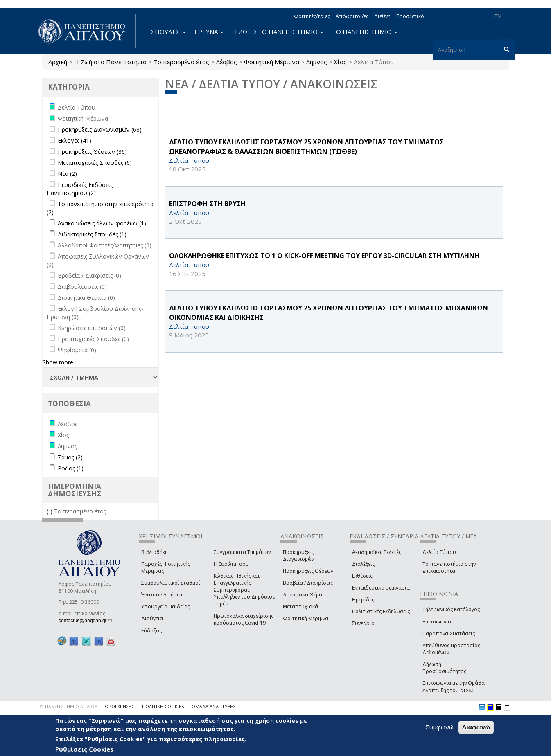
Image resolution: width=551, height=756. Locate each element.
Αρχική (58, 62)
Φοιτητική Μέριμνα (272, 62)
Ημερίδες (363, 600)
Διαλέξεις (363, 564)
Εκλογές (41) (75, 141)
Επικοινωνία (437, 622)
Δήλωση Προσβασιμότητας (444, 668)
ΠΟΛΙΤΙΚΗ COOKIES (163, 706)
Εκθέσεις (362, 576)
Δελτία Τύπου (439, 552)
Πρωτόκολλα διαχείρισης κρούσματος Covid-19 (244, 619)
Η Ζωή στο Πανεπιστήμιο (110, 62)
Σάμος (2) (70, 457)
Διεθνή (382, 16)
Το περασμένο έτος (181, 62)
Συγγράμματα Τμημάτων (242, 552)
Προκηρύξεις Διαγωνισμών (298, 556)
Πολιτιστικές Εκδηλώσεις (381, 611)
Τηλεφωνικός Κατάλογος (451, 609)
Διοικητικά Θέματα (305, 595)
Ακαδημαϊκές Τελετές (377, 552)
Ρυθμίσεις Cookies (84, 749)
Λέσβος (227, 62)
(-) (50, 511)
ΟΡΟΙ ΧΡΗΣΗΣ (120, 706)
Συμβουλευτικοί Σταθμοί (171, 583)
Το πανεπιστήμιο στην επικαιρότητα (449, 567)
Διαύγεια (152, 618)
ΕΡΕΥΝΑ (209, 32)
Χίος (340, 62)
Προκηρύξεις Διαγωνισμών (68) (100, 129)
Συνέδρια (363, 623)
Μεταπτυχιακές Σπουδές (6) (95, 163)
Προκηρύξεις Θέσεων (308, 571)
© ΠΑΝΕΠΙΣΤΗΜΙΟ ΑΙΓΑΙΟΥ (69, 706)
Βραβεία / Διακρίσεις (308, 583)
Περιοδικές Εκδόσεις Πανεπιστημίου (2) (80, 189)
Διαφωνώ (476, 727)
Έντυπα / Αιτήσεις (162, 595)
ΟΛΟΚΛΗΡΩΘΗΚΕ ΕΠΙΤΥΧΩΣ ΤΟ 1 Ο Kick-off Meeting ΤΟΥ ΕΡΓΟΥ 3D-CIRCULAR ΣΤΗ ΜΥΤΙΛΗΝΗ (324, 256)
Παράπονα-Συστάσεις (449, 633)
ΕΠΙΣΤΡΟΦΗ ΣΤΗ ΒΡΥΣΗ (207, 204)
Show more (58, 362)
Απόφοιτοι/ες (352, 16)
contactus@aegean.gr (85, 621)
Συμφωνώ (439, 727)
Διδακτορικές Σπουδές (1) (92, 234)
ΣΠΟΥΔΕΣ (168, 32)
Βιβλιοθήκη (155, 552)
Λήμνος (317, 62)
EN (498, 16)
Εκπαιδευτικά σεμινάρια (381, 588)
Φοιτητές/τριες (312, 16)
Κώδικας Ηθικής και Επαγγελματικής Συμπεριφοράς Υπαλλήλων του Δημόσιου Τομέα (245, 590)
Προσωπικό (410, 16)
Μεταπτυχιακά (300, 606)
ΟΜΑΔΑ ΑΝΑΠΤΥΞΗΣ (214, 706)
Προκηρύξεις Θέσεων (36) (92, 152)
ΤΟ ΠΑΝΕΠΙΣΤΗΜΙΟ (365, 32)
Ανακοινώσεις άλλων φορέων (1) (102, 223)
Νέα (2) (67, 174)
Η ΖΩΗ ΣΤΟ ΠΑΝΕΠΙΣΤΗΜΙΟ (278, 32)
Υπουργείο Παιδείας (166, 606)
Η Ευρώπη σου (231, 564)
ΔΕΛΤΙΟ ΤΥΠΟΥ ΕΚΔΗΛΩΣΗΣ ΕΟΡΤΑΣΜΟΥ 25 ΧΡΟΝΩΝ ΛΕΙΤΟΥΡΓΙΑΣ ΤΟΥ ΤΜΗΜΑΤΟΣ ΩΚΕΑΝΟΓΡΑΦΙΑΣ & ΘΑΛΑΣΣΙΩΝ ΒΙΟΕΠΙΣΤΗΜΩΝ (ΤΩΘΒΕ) (306, 147)
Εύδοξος (151, 631)
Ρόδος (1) (71, 468)
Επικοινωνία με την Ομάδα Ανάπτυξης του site (454, 686)
